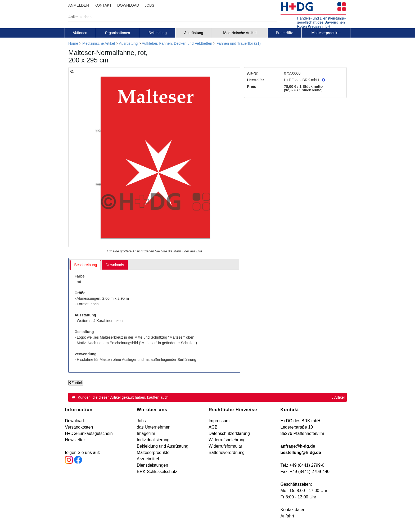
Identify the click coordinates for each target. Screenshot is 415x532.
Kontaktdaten (293, 510)
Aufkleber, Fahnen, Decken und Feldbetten (177, 43)
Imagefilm (146, 433)
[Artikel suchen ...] (169, 17)
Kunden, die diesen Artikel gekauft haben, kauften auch (123, 397)
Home (73, 43)
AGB (213, 427)
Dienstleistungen (152, 465)
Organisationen (118, 33)
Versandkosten (79, 427)
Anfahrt (287, 516)
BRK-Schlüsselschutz (157, 472)
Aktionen (80, 33)
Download (74, 421)
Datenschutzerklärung (229, 433)
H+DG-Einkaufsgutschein (89, 433)
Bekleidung (158, 33)
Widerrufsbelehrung (227, 440)
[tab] (80, 33)
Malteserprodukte (326, 33)
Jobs (141, 421)
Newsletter (75, 440)
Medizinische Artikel (240, 33)
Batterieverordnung (227, 453)
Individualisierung (153, 440)
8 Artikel (338, 397)
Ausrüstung (194, 33)
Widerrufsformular (225, 446)
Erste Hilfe (285, 33)
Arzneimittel (148, 459)
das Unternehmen (154, 427)
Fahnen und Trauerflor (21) (239, 43)
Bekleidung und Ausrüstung (163, 446)
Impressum (219, 421)
